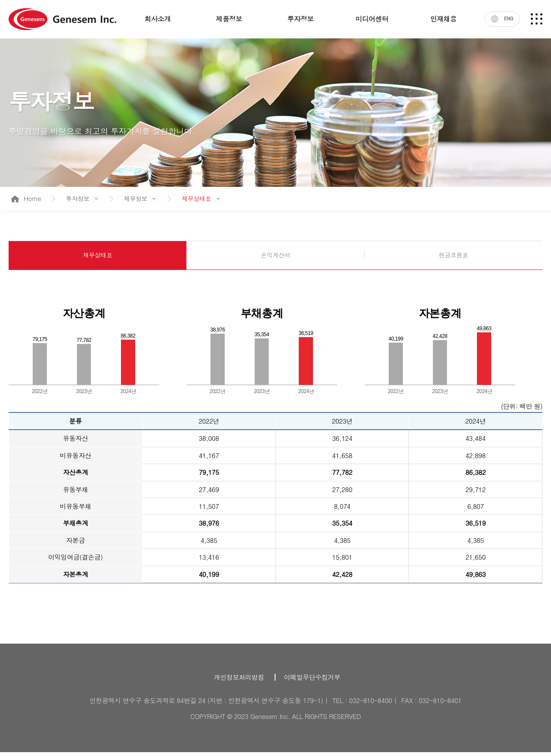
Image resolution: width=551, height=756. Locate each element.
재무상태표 (199, 198)
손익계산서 (275, 257)
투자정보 (77, 198)
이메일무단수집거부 (312, 681)
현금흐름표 (453, 257)
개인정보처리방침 (239, 681)
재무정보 (137, 198)
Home (26, 198)
